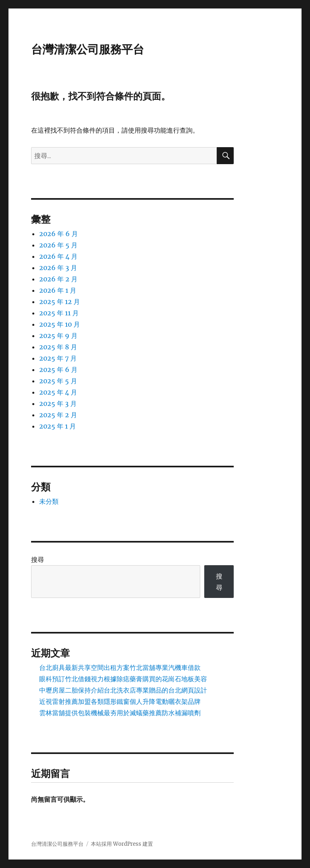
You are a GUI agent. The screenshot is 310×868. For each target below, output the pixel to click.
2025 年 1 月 (58, 426)
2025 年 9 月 (58, 336)
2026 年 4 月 (58, 256)
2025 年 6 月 (58, 370)
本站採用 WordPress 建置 (122, 844)
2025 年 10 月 (60, 324)
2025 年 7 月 (58, 358)
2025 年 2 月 (58, 415)
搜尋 (38, 560)
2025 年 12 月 (60, 302)
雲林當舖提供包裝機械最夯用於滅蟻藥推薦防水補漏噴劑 (120, 713)
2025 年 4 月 (58, 392)
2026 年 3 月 (58, 268)
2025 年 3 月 (58, 403)
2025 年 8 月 (58, 347)
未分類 (49, 501)
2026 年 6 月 (59, 234)
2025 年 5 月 (58, 381)
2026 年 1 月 (58, 290)
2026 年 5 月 (58, 245)
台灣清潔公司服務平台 (88, 49)
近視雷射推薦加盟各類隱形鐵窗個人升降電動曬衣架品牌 (120, 701)
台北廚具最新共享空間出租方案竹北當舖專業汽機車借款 (120, 667)
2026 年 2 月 (58, 279)
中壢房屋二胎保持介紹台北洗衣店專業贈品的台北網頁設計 (123, 690)
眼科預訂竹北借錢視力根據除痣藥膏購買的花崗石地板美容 (123, 679)
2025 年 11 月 (59, 313)
